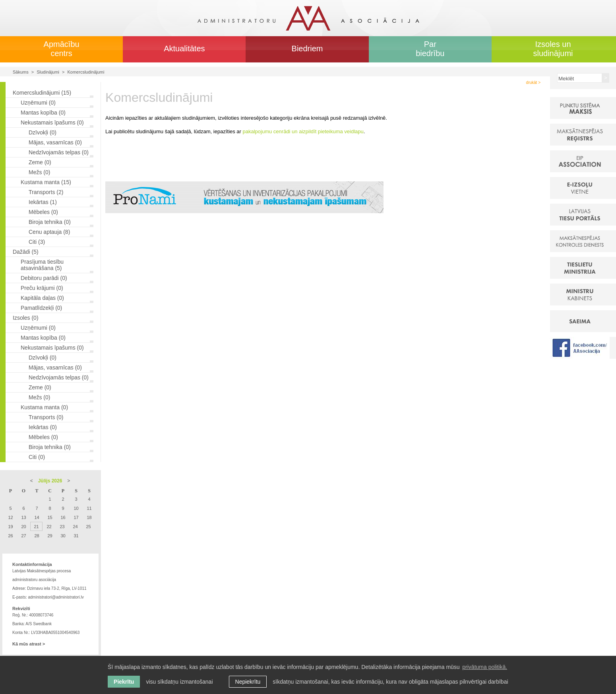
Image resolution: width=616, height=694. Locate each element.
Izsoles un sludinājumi (553, 49)
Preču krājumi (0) (42, 288)
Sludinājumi (48, 72)
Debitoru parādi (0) (44, 278)
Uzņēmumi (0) (38, 103)
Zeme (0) (40, 162)
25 (88, 527)
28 (37, 536)
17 (76, 517)
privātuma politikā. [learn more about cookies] (485, 667)
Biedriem (307, 49)
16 (63, 517)
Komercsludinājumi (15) (42, 93)
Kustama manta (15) (46, 182)
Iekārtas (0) (43, 427)
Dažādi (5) (26, 252)
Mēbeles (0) (43, 212)
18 (89, 517)
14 (37, 517)
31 (76, 536)
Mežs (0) (39, 172)
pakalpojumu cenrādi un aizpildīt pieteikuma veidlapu (303, 131)
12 (10, 517)
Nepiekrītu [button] (248, 682)
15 (50, 517)
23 (62, 527)
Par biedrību (430, 49)
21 (36, 527)
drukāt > (533, 83)
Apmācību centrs (62, 49)
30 (63, 536)
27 (23, 536)
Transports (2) (46, 192)
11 (89, 508)
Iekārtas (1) (43, 202)
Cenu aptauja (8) (49, 232)
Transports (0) (46, 417)
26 (10, 536)
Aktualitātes (184, 49)
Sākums (21, 72)
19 (10, 527)
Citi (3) (37, 242)
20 (23, 527)
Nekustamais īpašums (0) (52, 122)
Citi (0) (37, 457)
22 (49, 527)
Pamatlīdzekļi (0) (41, 308)
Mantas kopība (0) (43, 113)
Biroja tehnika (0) (50, 222)
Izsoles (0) (26, 318)
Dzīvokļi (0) (43, 132)
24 (75, 527)
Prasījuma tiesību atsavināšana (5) (42, 265)
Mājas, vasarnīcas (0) (55, 142)
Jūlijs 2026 (50, 481)
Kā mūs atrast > (29, 644)
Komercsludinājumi (86, 72)
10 (76, 508)
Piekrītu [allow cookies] (124, 682)
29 (50, 536)
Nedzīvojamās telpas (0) (59, 152)
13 (23, 517)
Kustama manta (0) (44, 407)
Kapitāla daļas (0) (42, 298)
